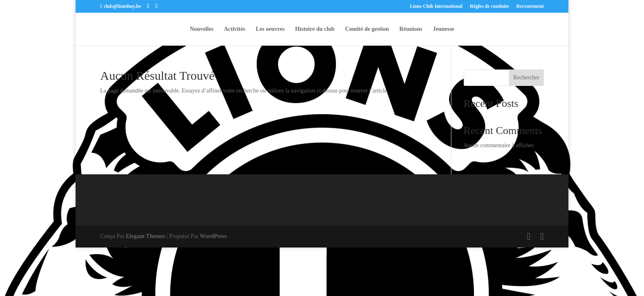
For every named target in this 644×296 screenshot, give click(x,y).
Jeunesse (444, 29)
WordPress (214, 236)
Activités (235, 29)
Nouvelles (202, 29)
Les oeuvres (270, 29)
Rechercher (526, 77)
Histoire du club (315, 29)
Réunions (411, 29)
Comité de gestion (367, 29)
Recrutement (530, 6)
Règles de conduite (489, 6)
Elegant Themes (145, 236)
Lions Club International (436, 6)
